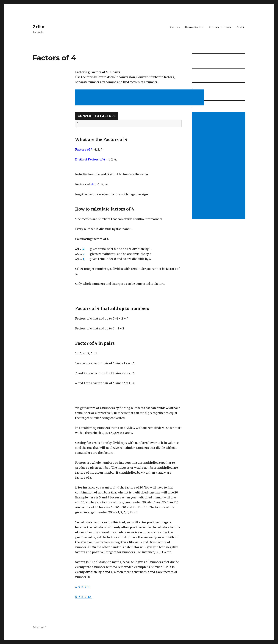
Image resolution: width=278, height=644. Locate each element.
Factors (175, 27)
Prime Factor (194, 27)
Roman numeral (220, 27)
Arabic (241, 27)
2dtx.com (38, 627)
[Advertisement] (140, 98)
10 (90, 597)
